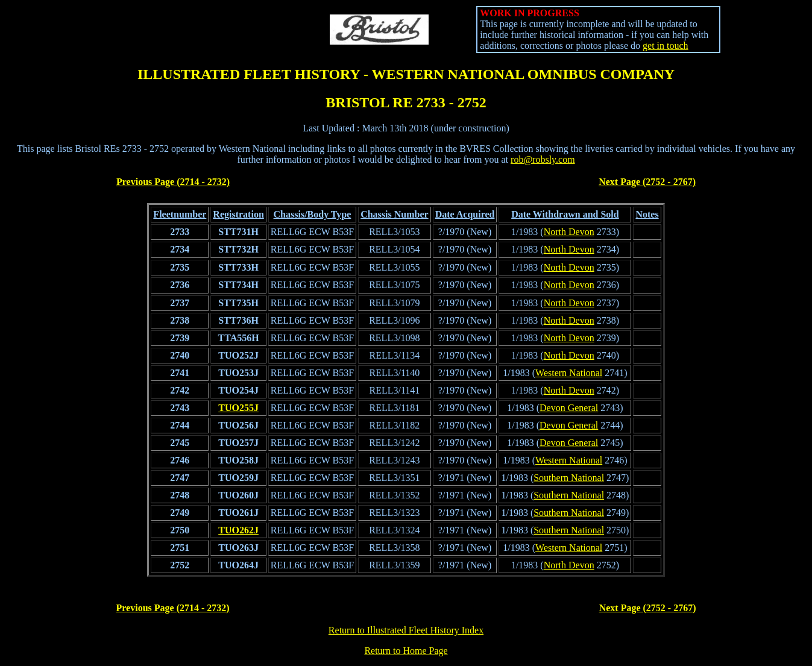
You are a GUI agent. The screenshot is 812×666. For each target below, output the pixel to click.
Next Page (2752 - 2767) (647, 182)
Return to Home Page (406, 651)
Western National (569, 373)
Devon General (569, 408)
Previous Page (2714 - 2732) (173, 182)
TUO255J (238, 408)
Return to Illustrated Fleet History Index (406, 630)
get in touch (666, 46)
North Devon (569, 232)
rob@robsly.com (543, 159)
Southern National (569, 478)
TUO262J (238, 530)
